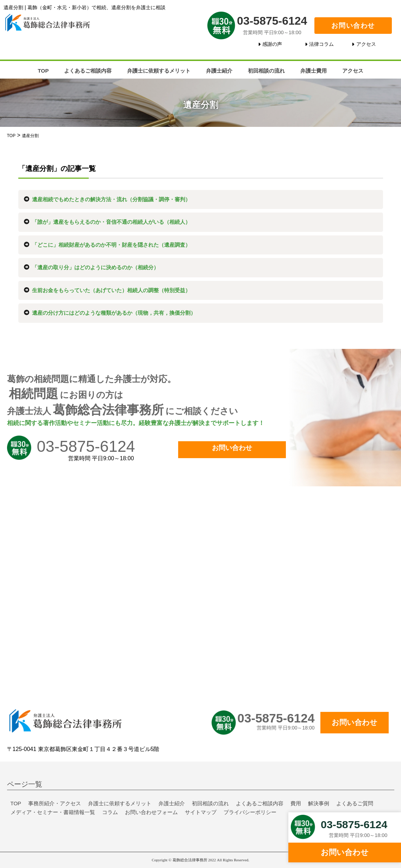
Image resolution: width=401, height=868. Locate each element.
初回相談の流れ (266, 71)
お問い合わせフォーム (151, 812)
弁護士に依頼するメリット (159, 71)
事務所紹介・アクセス (55, 803)
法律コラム (321, 44)
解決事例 (319, 803)
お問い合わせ (353, 26)
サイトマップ (201, 812)
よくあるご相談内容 (88, 71)
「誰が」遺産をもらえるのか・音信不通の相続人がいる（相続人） (111, 222)
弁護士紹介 (219, 71)
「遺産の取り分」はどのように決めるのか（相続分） (95, 267)
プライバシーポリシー (250, 812)
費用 (296, 803)
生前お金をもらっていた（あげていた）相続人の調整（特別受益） (111, 290)
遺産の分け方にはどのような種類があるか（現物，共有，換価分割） (114, 313)
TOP (43, 71)
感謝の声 (272, 44)
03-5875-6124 (272, 20)
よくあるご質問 (355, 803)
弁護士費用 (314, 71)
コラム (110, 812)
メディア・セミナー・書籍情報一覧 (53, 812)
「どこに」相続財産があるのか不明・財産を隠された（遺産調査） (111, 245)
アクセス (366, 44)
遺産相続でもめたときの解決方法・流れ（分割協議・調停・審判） (111, 199)
